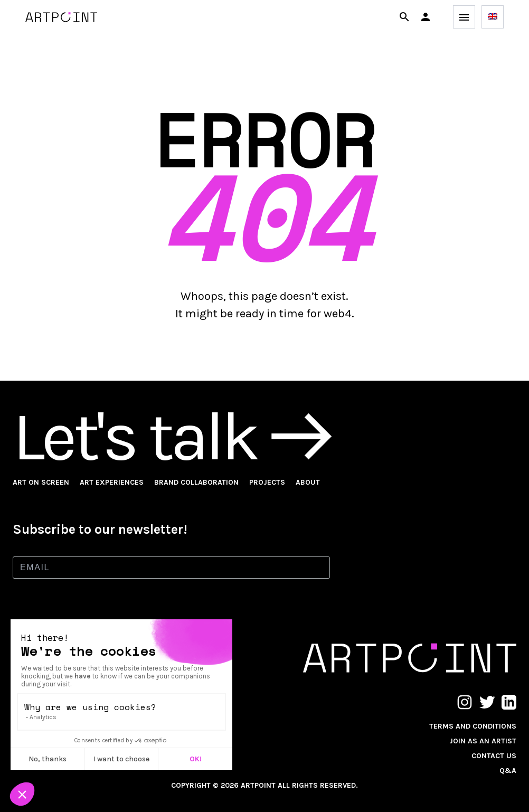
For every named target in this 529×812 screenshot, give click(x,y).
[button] (426, 17)
